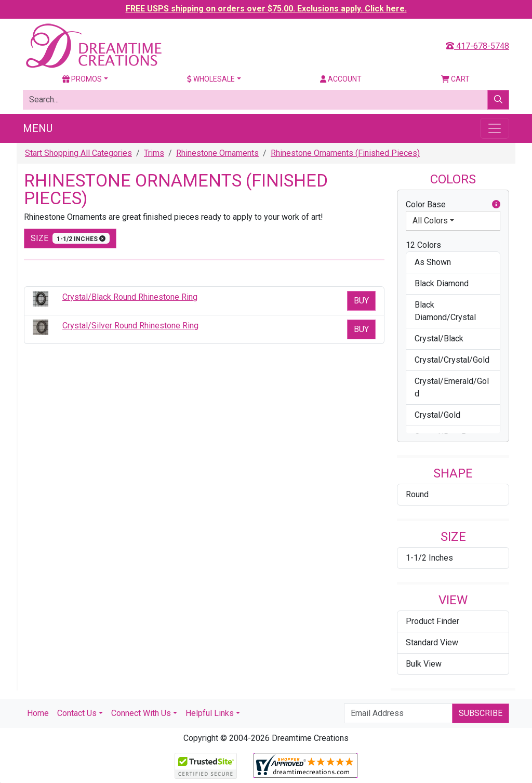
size (70, 238)
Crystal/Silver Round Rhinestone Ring (130, 326)
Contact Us (77, 713)
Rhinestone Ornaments (217, 153)
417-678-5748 (477, 46)
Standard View (432, 642)
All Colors (430, 221)
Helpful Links (210, 713)
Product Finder (433, 621)
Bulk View (424, 664)
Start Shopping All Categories (78, 153)
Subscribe (481, 713)
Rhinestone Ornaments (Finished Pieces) (345, 153)
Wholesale (211, 79)
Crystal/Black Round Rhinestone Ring (130, 297)
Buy (361, 301)
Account (341, 79)
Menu (38, 128)
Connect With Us (141, 713)
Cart (455, 79)
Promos (82, 79)
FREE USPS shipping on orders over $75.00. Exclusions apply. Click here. (266, 9)
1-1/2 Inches (429, 558)
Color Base (453, 205)
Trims (154, 153)
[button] (496, 205)
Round (417, 494)
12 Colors (423, 245)
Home (38, 713)
